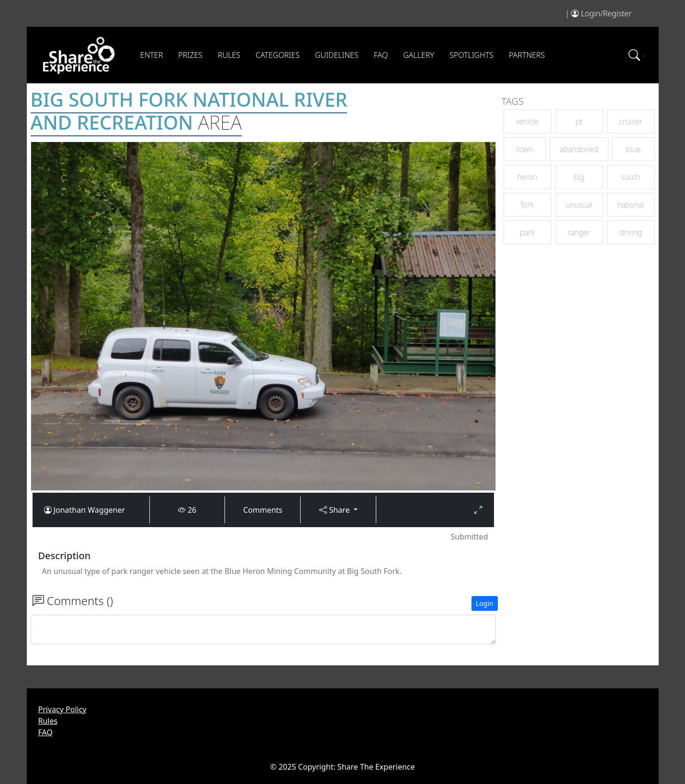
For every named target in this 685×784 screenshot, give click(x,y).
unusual (579, 205)
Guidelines (337, 55)
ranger (579, 232)
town (525, 149)
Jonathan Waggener (89, 510)
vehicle (528, 121)
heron (528, 177)
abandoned (579, 149)
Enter (152, 55)
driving (631, 232)
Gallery (419, 55)
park (527, 232)
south (631, 177)
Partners (527, 55)
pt (579, 121)
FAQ (381, 55)
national (631, 205)
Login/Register (606, 13)
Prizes (190, 55)
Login (485, 603)
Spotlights (472, 55)
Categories (278, 55)
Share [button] (335, 510)
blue (633, 149)
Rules (229, 55)
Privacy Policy (62, 709)
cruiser (630, 121)
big (579, 177)
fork (527, 205)
